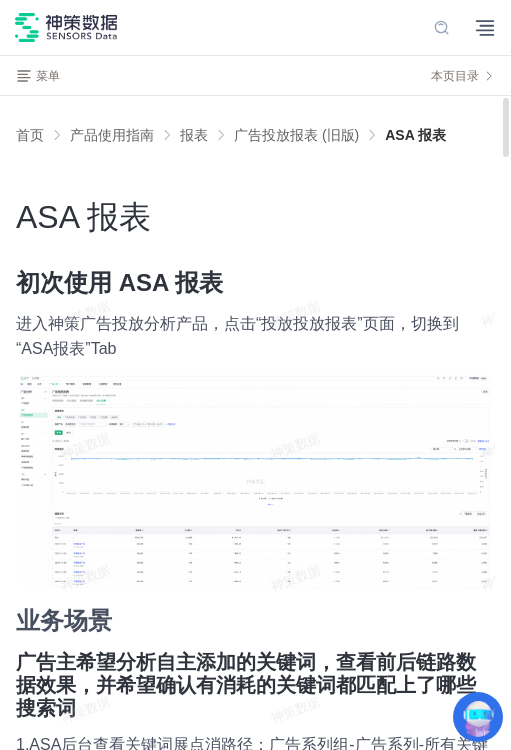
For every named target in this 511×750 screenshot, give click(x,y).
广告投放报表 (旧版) (296, 135)
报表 (194, 135)
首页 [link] (30, 135)
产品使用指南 (112, 135)
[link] (112, 135)
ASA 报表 (415, 135)
